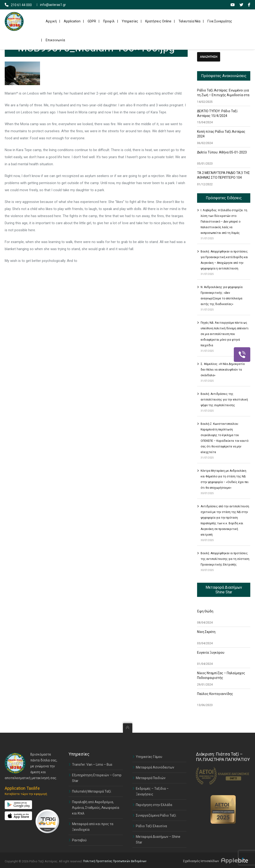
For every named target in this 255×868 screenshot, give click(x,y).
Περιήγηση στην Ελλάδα (154, 805)
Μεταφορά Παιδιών (151, 778)
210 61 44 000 (21, 5)
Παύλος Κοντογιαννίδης (215, 694)
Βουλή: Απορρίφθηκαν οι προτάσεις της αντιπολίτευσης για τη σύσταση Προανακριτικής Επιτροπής (225, 559)
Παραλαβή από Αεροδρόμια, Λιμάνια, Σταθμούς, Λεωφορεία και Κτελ (96, 808)
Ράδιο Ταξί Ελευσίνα (151, 826)
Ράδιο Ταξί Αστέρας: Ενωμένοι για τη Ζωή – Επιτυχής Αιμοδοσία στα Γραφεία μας (223, 95)
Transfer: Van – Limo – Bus (92, 765)
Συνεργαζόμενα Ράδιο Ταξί (156, 815)
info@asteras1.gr (51, 5)
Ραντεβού (79, 840)
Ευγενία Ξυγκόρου (211, 653)
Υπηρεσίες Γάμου (149, 757)
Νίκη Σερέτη (206, 632)
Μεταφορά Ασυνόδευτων (155, 767)
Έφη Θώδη (205, 611)
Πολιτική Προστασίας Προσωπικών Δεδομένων (115, 861)
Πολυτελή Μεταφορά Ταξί (92, 791)
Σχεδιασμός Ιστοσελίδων (201, 861)
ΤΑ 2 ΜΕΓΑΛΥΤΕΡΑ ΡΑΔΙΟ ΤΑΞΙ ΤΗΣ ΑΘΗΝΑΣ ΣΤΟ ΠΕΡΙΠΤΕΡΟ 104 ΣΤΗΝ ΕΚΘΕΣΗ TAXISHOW (223, 178)
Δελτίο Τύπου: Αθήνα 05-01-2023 (222, 152)
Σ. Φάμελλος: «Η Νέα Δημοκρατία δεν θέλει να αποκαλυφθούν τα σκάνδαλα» (223, 370)
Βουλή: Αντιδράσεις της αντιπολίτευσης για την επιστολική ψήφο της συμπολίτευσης (224, 400)
